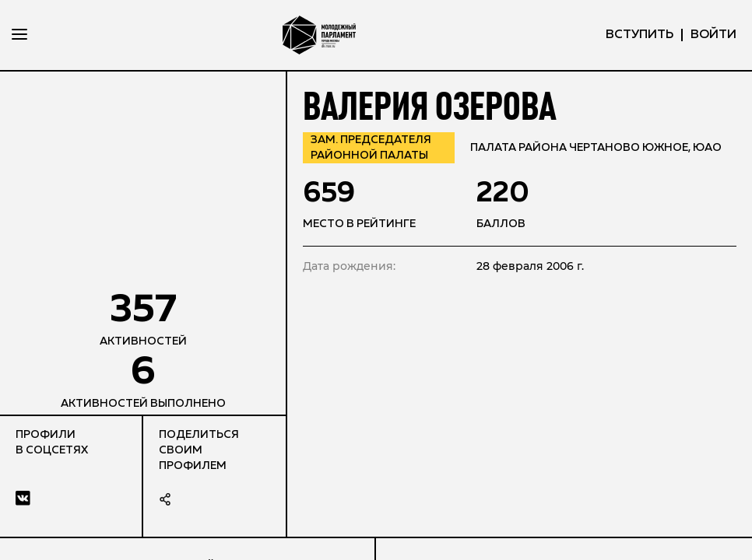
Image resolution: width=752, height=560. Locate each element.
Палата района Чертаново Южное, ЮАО (596, 148)
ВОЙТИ (713, 35)
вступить (640, 35)
